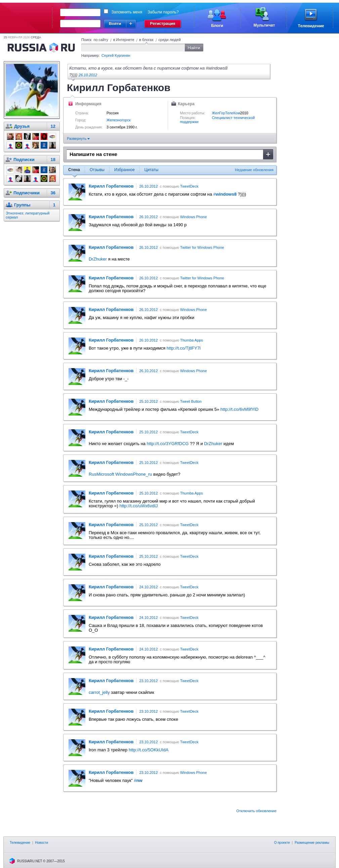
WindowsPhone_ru (134, 474)
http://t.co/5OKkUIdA (149, 750)
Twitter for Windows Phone (202, 247)
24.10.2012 (148, 587)
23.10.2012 (148, 681)
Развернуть (78, 139)
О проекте (282, 843)
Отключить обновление (256, 811)
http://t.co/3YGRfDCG (168, 444)
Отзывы (97, 170)
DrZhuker (98, 259)
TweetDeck (189, 186)
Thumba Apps (192, 340)
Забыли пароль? (163, 12)
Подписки (24, 160)
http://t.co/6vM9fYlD (239, 409)
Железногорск (119, 120)
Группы (22, 205)
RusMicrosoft (101, 474)
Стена (74, 170)
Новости (41, 843)
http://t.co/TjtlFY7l (184, 348)
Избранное (124, 170)
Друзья (22, 126)
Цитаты (151, 170)
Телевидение (20, 843)
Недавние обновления (254, 170)
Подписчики (27, 193)
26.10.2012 (88, 75)
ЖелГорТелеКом (226, 113)
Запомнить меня (127, 12)
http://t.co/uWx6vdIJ (138, 506)
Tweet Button (191, 401)
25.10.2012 (148, 401)
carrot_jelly (99, 692)
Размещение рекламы (312, 843)
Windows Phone (194, 217)
